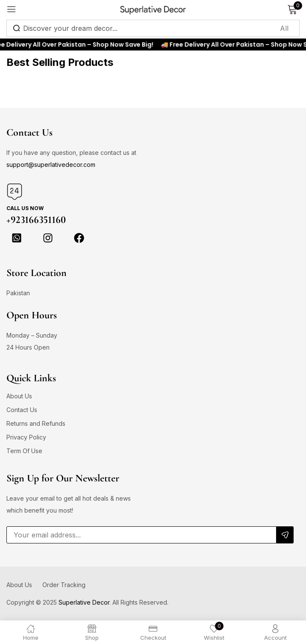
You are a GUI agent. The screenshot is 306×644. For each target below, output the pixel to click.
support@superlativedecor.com (51, 165)
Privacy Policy (26, 437)
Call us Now (25, 208)
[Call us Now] (15, 192)
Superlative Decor (84, 602)
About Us (19, 396)
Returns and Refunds (36, 423)
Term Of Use (24, 451)
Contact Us (22, 410)
